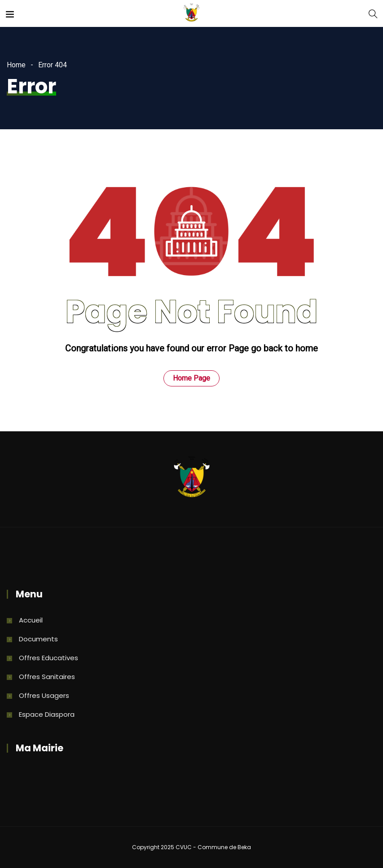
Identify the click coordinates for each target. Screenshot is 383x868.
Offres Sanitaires (47, 677)
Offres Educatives (48, 658)
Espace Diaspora (47, 714)
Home (16, 65)
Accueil (31, 620)
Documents (38, 639)
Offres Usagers (44, 695)
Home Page (191, 378)
